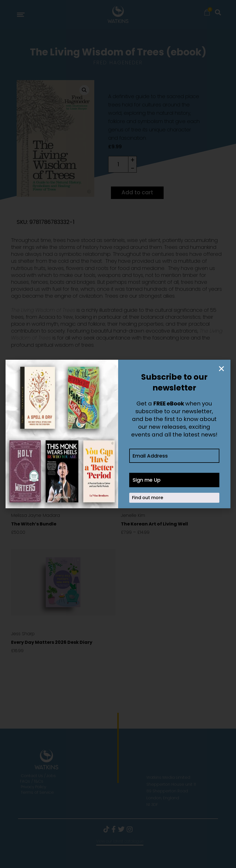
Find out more (148, 498)
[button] (221, 369)
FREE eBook (169, 404)
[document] (118, 434)
